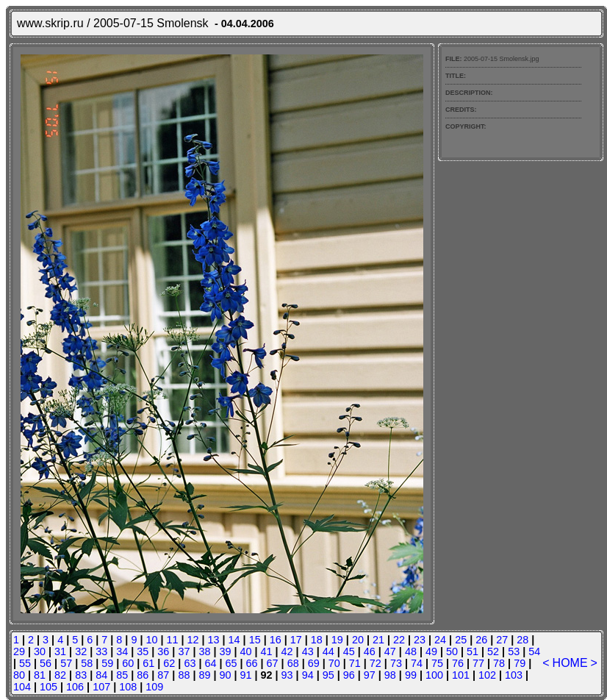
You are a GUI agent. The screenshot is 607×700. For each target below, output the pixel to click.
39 (225, 651)
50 (452, 651)
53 (514, 651)
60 (128, 663)
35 (143, 651)
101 (461, 675)
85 (122, 675)
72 (376, 663)
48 (411, 651)
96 (349, 675)
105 (49, 687)
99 (411, 675)
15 (255, 640)
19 (337, 640)
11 (172, 640)
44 (328, 651)
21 (378, 640)
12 (193, 640)
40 (246, 651)
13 (214, 640)
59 (107, 663)
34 (122, 651)
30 (40, 651)
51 (473, 651)
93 (287, 675)
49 (431, 651)
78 (499, 663)
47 (390, 651)
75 (437, 663)
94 (308, 675)
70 (334, 663)
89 (204, 675)
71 (355, 663)
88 (184, 675)
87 (163, 675)
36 (163, 651)
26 (481, 640)
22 (399, 640)
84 (101, 675)
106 (75, 687)
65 (231, 663)
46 (370, 651)
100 (434, 675)
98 (390, 675)
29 (19, 651)
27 (502, 640)
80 (19, 675)
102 (487, 675)
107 (101, 687)
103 (514, 675)
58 (87, 663)
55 (25, 663)
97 (370, 675)
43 (308, 651)
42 (287, 651)
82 (60, 675)
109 (154, 687)
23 (420, 640)
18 (317, 640)
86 (143, 675)
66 (252, 663)
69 (314, 663)
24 (440, 640)
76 (458, 663)
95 (328, 675)
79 (520, 663)
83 (81, 675)
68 (293, 663)
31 (60, 651)
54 (534, 651)
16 (276, 640)
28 (522, 640)
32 (81, 651)
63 (190, 663)
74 (417, 663)
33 (101, 651)
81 (40, 675)
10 (151, 640)
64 (210, 663)
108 (128, 687)
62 (169, 663)
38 (204, 651)
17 (296, 640)
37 (184, 651)
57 (66, 663)
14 (234, 640)
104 (22, 687)
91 (246, 675)
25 (461, 640)
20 (358, 640)
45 (349, 651)
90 (225, 675)
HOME (570, 663)
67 (273, 663)
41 (267, 651)
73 (396, 663)
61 (148, 663)
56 (46, 663)
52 (493, 651)
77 (478, 663)
